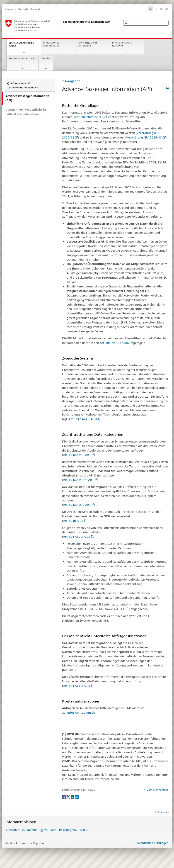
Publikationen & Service (23, 59)
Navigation (73, 81)
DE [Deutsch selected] (150, 9)
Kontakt (35, 9)
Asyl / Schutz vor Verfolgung (87, 44)
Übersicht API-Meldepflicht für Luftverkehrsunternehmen (26, 112)
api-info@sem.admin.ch (78, 712)
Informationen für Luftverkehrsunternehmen (23, 84)
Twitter (14, 830)
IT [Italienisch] (161, 9)
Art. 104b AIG (72, 521)
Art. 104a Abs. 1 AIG (82, 419)
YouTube (50, 830)
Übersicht (23, 9)
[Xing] (73, 797)
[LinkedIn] (77, 797)
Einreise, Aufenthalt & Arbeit (22, 46)
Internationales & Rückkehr (122, 44)
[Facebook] (64, 797)
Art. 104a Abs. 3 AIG (77, 455)
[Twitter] (69, 797)
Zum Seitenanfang (157, 790)
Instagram (70, 830)
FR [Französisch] (156, 9)
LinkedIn (32, 830)
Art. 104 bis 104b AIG (114, 343)
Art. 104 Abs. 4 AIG (76, 686)
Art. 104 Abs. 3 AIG (76, 537)
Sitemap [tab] (163, 812)
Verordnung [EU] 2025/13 (144, 137)
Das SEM (46, 59)
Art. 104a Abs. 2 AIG (77, 505)
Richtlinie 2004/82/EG (88, 117)
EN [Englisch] (166, 9)
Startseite (11, 9)
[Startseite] (59, 26)
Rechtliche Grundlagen (153, 843)
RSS (86, 830)
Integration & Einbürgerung (51, 44)
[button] (127, 23)
